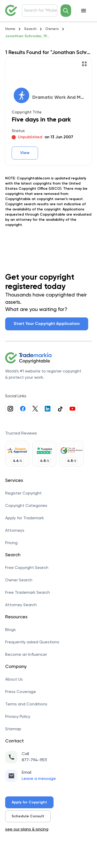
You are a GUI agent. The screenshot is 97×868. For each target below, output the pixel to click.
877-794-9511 (34, 760)
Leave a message (39, 779)
